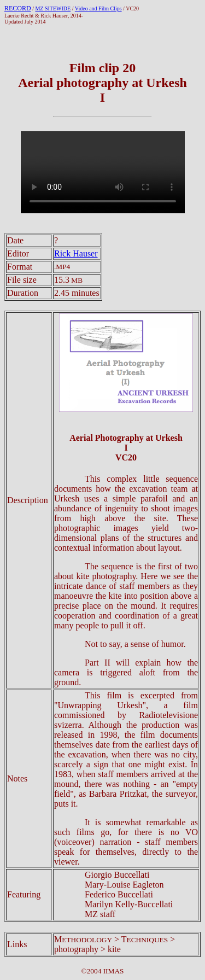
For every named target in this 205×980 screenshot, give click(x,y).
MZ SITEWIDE (53, 8)
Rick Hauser (76, 253)
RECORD (18, 8)
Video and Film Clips (98, 8)
